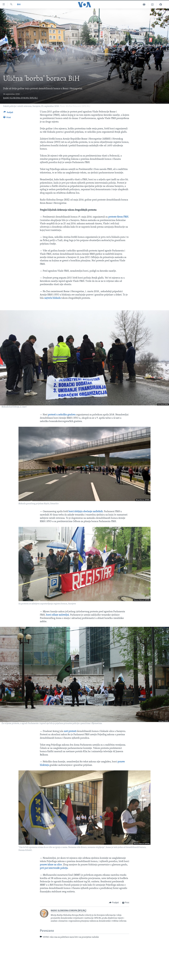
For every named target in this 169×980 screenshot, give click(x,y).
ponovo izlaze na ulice (51, 865)
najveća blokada (52, 298)
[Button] (8, 113)
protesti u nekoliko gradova (62, 415)
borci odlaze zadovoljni (57, 615)
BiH (19, 5)
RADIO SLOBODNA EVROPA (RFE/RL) (21, 98)
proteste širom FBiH (118, 217)
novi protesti (70, 731)
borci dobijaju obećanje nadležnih (86, 512)
